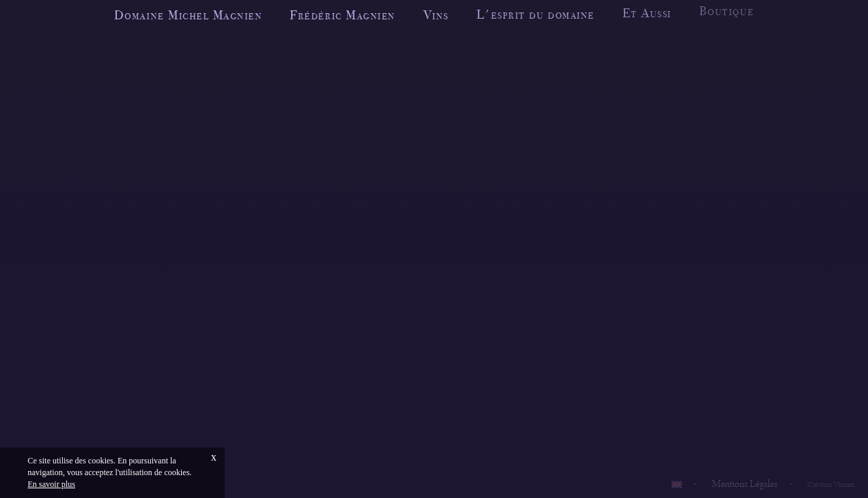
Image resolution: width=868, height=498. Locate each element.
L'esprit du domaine (536, 13)
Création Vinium (831, 485)
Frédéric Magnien (342, 15)
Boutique (727, 9)
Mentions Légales (745, 484)
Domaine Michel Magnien (188, 15)
